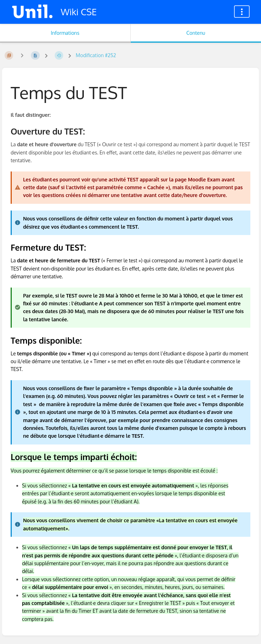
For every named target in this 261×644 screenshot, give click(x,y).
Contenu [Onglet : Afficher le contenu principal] (196, 33)
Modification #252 (96, 55)
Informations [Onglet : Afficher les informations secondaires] (65, 33)
